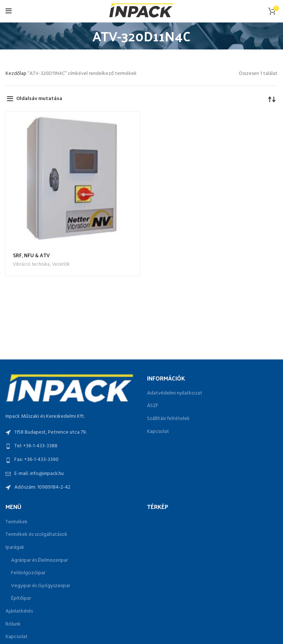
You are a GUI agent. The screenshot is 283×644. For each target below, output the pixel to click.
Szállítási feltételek (168, 419)
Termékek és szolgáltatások (36, 535)
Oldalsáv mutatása (39, 99)
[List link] (71, 446)
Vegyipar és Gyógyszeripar (41, 586)
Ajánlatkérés (19, 612)
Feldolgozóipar (28, 573)
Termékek (17, 522)
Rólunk (13, 624)
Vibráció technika (31, 264)
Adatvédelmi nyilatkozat (175, 393)
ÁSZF (153, 406)
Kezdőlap (17, 74)
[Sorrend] (272, 99)
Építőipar (21, 599)
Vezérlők (61, 264)
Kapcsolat (158, 432)
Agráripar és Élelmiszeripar (39, 561)
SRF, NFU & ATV (31, 255)
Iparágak (15, 548)
